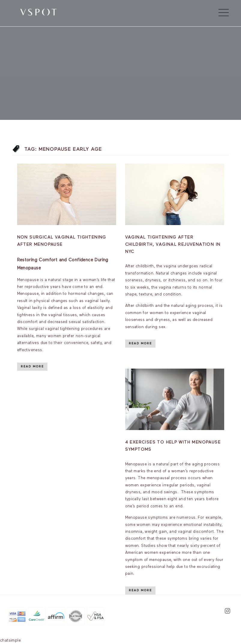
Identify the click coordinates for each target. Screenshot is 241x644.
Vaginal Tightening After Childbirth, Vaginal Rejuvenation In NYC (173, 245)
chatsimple (10, 641)
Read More (32, 367)
